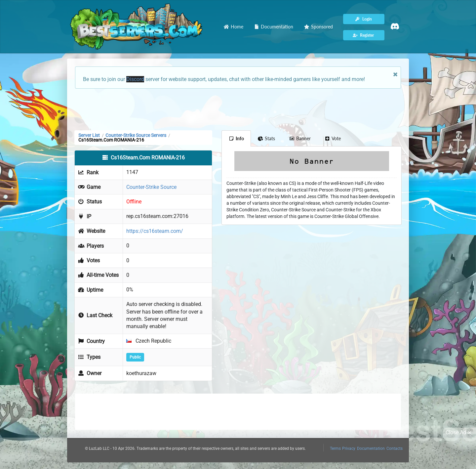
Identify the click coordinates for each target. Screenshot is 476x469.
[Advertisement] (238, 109)
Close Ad (459, 433)
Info (236, 138)
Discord (135, 79)
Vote (333, 138)
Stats (267, 138)
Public (135, 357)
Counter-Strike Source (151, 187)
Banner (300, 138)
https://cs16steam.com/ (155, 231)
